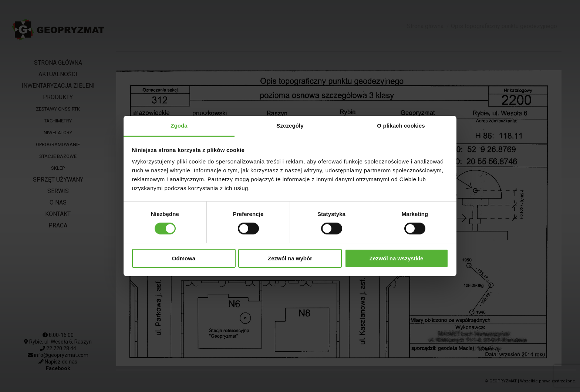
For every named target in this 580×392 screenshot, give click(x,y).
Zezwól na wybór (290, 258)
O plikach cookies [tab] (401, 126)
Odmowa (184, 258)
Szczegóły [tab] (290, 126)
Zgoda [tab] (179, 126)
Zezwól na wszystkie (397, 258)
